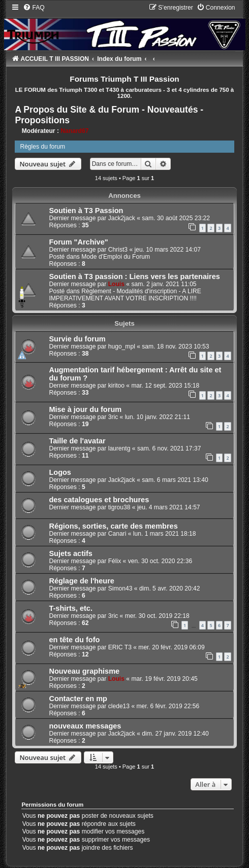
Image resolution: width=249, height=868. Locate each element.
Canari (117, 534)
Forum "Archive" (78, 242)
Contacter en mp (78, 699)
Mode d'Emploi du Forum (116, 257)
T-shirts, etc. (71, 608)
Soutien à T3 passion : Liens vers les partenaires (134, 276)
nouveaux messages (85, 726)
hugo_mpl (122, 346)
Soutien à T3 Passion (86, 211)
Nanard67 (74, 131)
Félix (115, 561)
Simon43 (120, 588)
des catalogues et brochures (99, 500)
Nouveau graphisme (84, 671)
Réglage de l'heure (82, 581)
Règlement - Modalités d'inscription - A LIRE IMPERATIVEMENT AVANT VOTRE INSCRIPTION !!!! (125, 295)
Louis (116, 284)
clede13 (119, 706)
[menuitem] (34, 8)
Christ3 (118, 250)
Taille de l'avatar (77, 441)
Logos (60, 472)
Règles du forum (42, 147)
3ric (113, 417)
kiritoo (116, 386)
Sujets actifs (71, 553)
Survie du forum (77, 339)
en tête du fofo (74, 640)
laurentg (119, 448)
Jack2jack (122, 218)
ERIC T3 (120, 647)
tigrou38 (119, 507)
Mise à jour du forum (85, 409)
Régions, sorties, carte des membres (113, 526)
